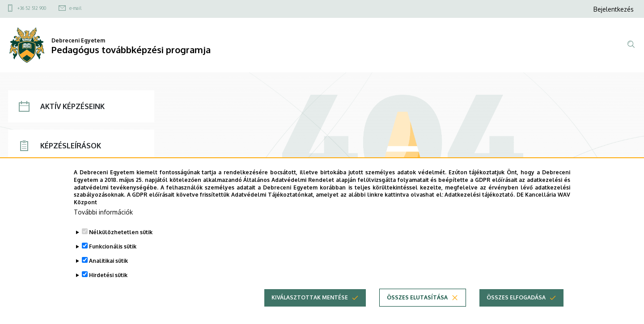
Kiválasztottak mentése (310, 312)
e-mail (75, 8)
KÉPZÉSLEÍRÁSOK (60, 146)
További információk (103, 227)
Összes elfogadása (516, 312)
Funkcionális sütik (113, 261)
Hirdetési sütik (108, 290)
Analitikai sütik (108, 276)
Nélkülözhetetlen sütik (121, 247)
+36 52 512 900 (32, 8)
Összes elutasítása (417, 312)
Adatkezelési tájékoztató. (480, 210)
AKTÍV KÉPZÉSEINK (62, 106)
